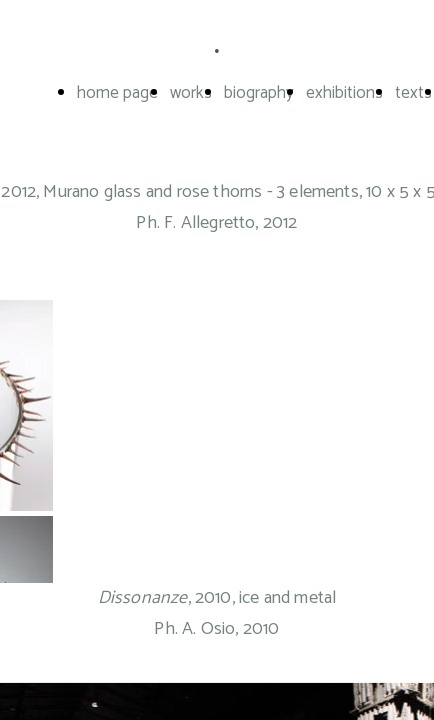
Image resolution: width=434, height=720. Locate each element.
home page (117, 93)
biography (259, 93)
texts (413, 93)
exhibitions (344, 93)
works (191, 93)
